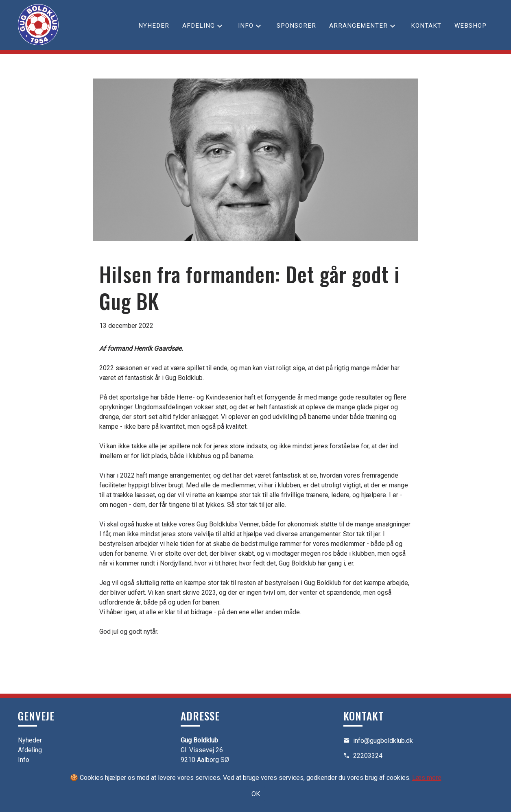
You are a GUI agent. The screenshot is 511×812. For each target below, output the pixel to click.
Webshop (471, 26)
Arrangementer (358, 26)
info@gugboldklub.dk (383, 741)
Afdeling (199, 26)
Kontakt (426, 26)
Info (246, 26)
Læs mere (427, 778)
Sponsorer (296, 26)
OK (256, 794)
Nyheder (154, 26)
